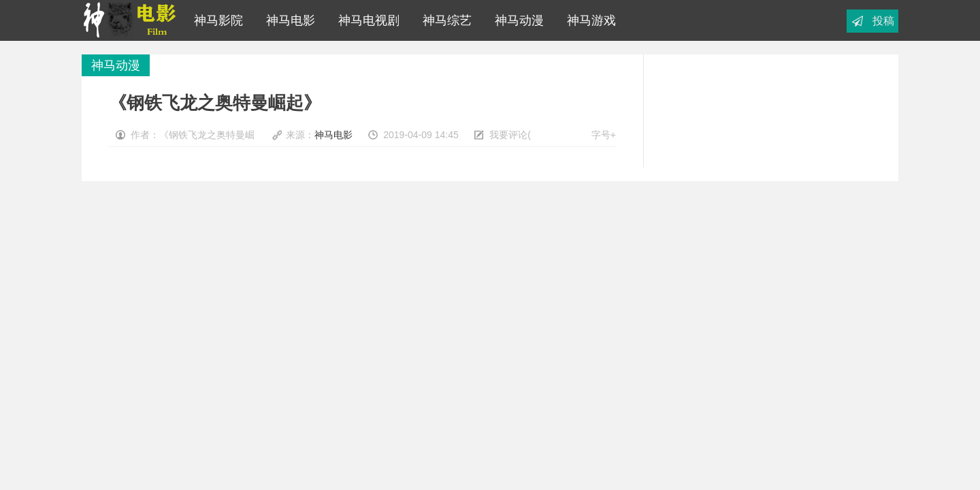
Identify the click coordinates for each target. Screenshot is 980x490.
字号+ (604, 135)
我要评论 (508, 135)
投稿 (883, 21)
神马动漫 (516, 20)
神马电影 (287, 20)
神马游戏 (588, 20)
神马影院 (218, 20)
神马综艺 (444, 20)
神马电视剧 (365, 20)
